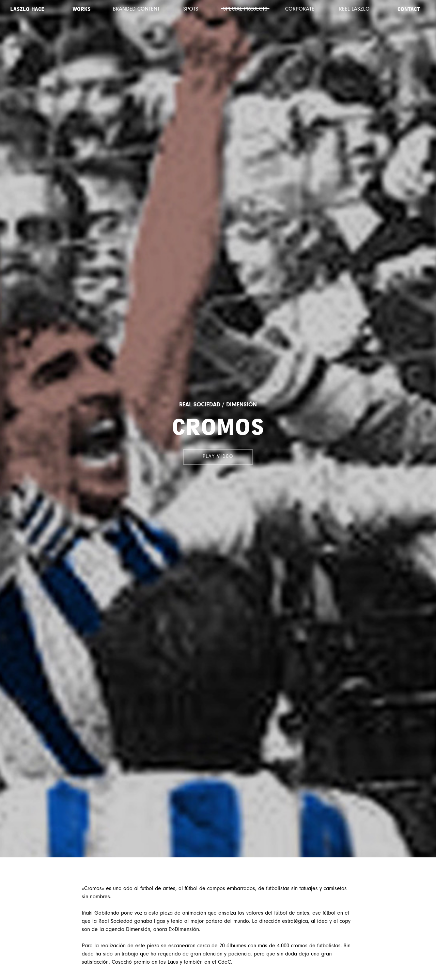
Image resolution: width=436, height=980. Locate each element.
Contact (409, 9)
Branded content (136, 9)
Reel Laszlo (354, 9)
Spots (191, 9)
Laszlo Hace (27, 9)
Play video (218, 457)
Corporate (300, 9)
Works (82, 9)
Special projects (245, 9)
